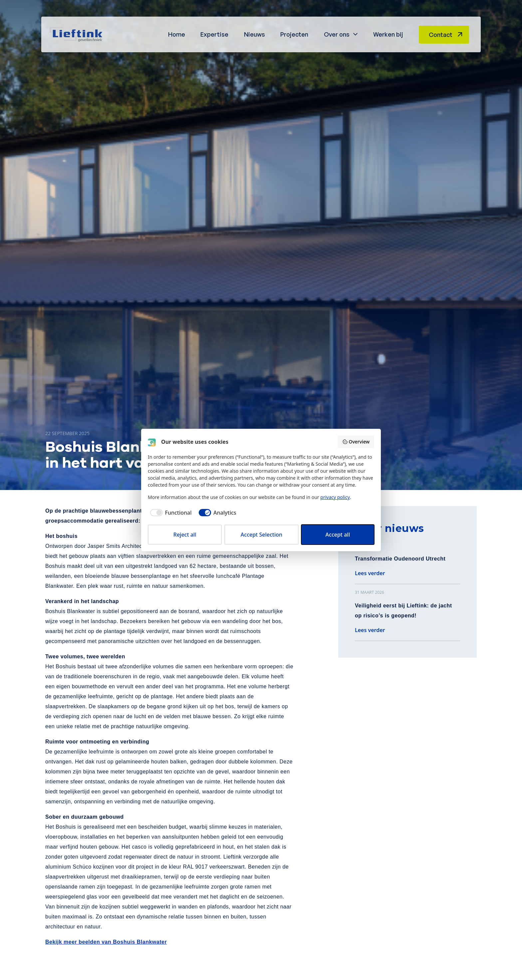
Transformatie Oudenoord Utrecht (400, 559)
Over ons (337, 34)
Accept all (338, 535)
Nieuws (255, 34)
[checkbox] (170, 513)
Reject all (185, 535)
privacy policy (335, 497)
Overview (356, 442)
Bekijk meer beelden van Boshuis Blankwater (106, 942)
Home (177, 34)
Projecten (294, 34)
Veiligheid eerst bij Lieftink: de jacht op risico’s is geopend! (403, 611)
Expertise (214, 34)
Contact (441, 35)
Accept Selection (261, 535)
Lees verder (370, 573)
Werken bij (388, 34)
